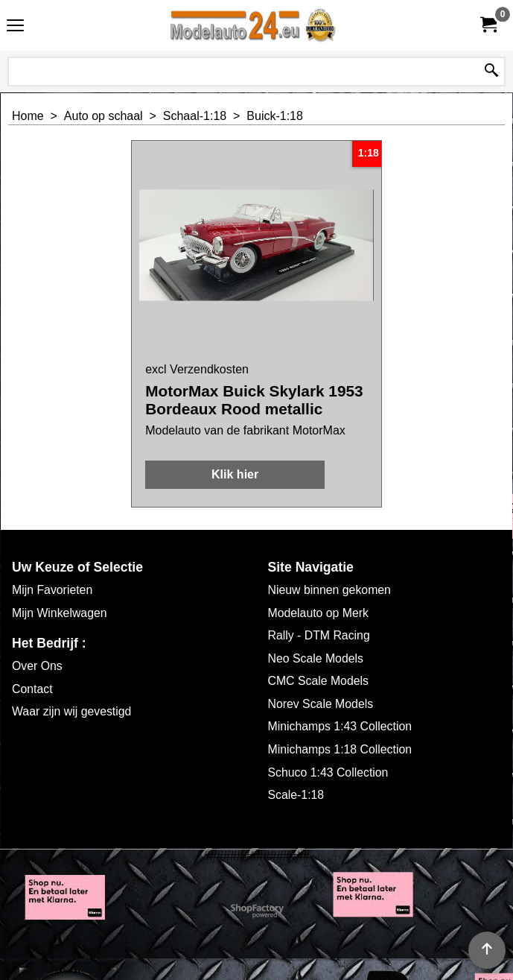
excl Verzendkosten (197, 369)
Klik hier (235, 474)
